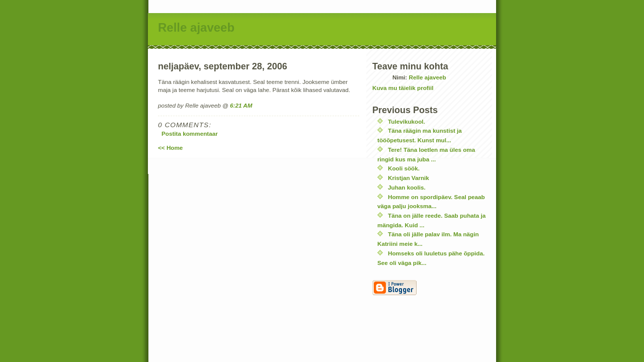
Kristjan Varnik (409, 178)
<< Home (170, 148)
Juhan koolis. (407, 187)
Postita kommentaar (190, 133)
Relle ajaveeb (196, 27)
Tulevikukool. (407, 121)
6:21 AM (241, 105)
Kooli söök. (404, 168)
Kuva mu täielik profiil (403, 88)
